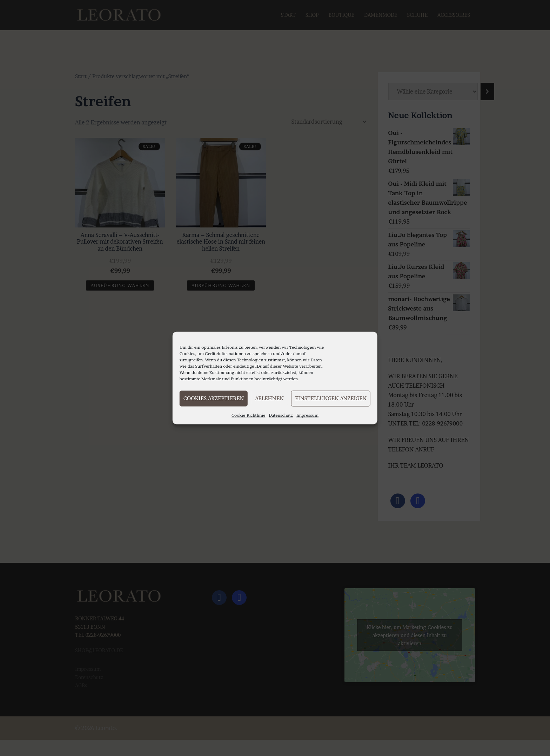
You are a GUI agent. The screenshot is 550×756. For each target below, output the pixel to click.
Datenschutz (281, 415)
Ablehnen (269, 398)
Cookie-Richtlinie (249, 415)
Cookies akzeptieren (214, 398)
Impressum (307, 415)
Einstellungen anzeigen (331, 398)
